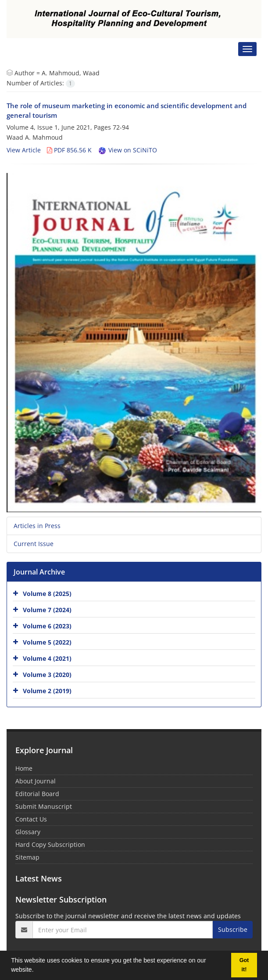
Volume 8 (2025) (47, 594)
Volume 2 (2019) (47, 691)
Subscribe (233, 929)
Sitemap (27, 857)
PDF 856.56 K (69, 150)
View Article (24, 150)
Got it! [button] (244, 965)
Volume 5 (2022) (47, 642)
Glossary (28, 832)
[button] (36, 971)
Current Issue (34, 544)
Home (24, 768)
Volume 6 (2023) (47, 626)
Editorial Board (37, 794)
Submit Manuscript (44, 806)
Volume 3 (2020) (47, 675)
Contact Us (31, 819)
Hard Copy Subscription (50, 844)
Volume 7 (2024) (47, 610)
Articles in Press (37, 526)
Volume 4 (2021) (47, 658)
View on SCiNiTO (127, 150)
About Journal (36, 781)
